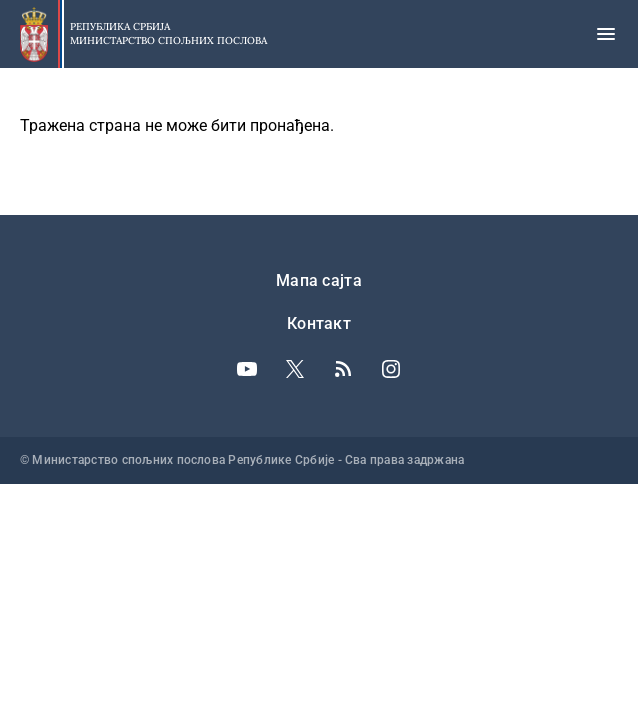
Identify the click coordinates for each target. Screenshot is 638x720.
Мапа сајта (319, 280)
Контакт (319, 323)
